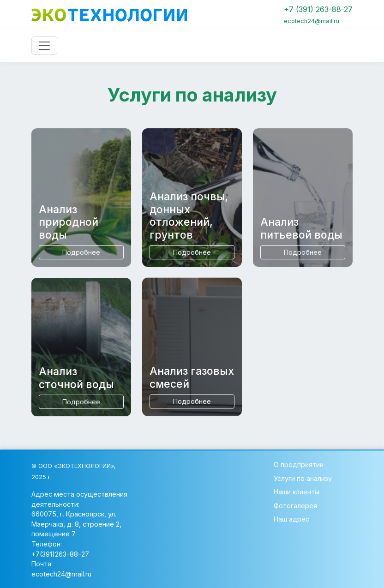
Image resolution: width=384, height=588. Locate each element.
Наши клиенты (297, 492)
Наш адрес (291, 519)
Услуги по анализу (303, 478)
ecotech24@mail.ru (61, 574)
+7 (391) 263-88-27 (318, 15)
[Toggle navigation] (44, 46)
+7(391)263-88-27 (60, 554)
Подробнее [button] (81, 252)
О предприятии (299, 465)
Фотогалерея (295, 506)
